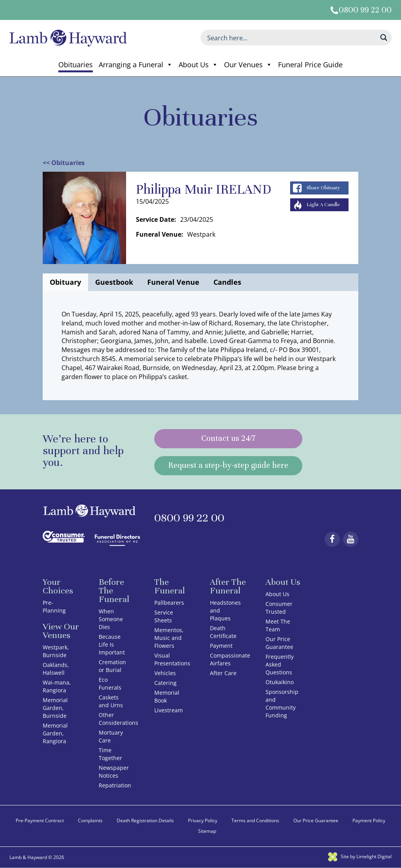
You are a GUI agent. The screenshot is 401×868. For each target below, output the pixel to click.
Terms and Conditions (255, 820)
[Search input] (291, 38)
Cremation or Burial (112, 666)
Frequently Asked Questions (280, 664)
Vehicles (165, 673)
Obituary (65, 282)
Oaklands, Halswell (56, 669)
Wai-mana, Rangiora (57, 686)
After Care (223, 673)
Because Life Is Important (112, 644)
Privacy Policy (203, 820)
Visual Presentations (172, 659)
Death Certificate (223, 632)
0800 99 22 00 (365, 10)
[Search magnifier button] (384, 38)
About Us (198, 65)
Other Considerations (118, 719)
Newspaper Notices (114, 772)
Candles (227, 282)
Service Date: (156, 219)
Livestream (169, 710)
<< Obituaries (64, 163)
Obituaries (76, 65)
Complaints (90, 820)
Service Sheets (164, 616)
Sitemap (207, 831)
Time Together (110, 754)
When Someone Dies (111, 619)
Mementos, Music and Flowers (169, 638)
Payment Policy (369, 820)
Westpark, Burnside (56, 651)
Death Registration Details (145, 820)
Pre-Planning (54, 607)
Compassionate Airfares (230, 659)
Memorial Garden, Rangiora (55, 733)
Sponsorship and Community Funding (282, 704)
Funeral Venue (173, 282)
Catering (165, 683)
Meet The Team (278, 625)
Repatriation (115, 785)
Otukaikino (280, 682)
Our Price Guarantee (279, 643)
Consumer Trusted (279, 608)
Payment (221, 646)
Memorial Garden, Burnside (55, 708)
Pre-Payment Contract (40, 820)
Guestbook (114, 282)
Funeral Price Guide (310, 65)
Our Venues (248, 65)
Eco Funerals (110, 684)
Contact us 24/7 (228, 439)
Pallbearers (169, 603)
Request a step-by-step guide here (228, 466)
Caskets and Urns (111, 701)
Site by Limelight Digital (360, 856)
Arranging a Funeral (136, 65)
